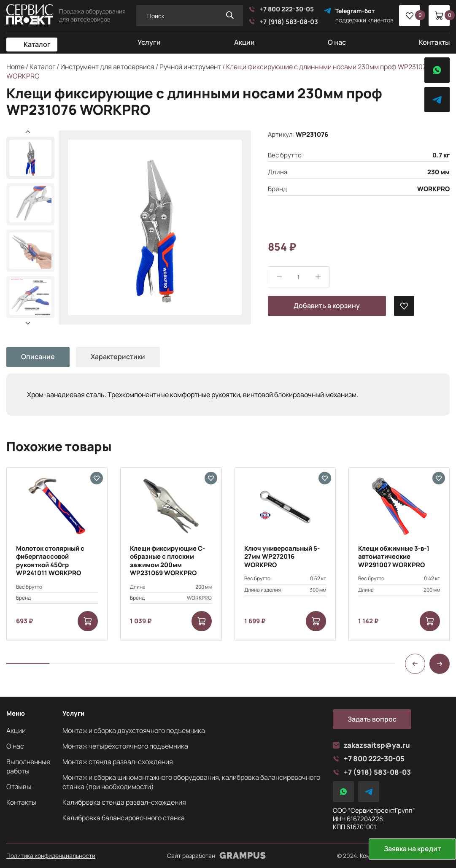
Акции (244, 42)
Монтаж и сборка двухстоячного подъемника (134, 730)
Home (15, 67)
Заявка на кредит (412, 849)
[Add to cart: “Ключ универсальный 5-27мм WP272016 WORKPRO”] (316, 621)
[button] (28, 323)
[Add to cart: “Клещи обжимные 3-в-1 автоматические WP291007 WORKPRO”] (430, 621)
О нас (337, 42)
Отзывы (19, 787)
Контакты (434, 42)
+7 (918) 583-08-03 (283, 22)
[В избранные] (404, 306)
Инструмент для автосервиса (107, 67)
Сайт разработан (216, 856)
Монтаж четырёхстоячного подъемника (125, 746)
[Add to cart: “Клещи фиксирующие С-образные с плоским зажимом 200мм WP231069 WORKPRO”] (202, 621)
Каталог (37, 45)
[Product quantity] (299, 277)
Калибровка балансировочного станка (124, 818)
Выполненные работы (28, 766)
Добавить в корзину (327, 306)
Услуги (149, 42)
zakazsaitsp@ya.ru (371, 745)
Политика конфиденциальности (51, 856)
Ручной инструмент (190, 67)
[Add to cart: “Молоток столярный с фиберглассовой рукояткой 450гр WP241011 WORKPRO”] (88, 621)
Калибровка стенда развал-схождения (124, 802)
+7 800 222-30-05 (281, 9)
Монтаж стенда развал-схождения (118, 762)
